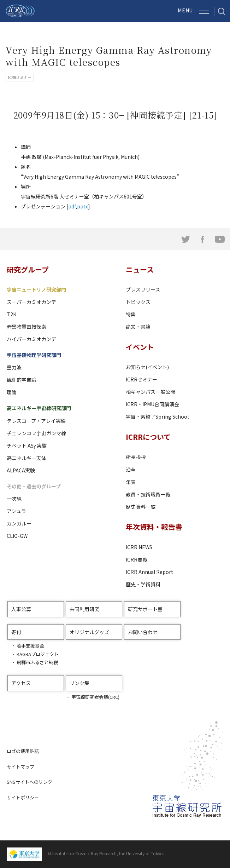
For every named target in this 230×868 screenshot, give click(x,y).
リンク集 (79, 683)
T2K (11, 314)
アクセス (21, 683)
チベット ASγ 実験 (27, 446)
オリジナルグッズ (89, 632)
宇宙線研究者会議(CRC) (95, 697)
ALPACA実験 (21, 470)
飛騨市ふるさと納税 (37, 662)
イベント (140, 347)
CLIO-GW (17, 536)
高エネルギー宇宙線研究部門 (39, 408)
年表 (131, 482)
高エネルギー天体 (26, 458)
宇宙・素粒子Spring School (157, 416)
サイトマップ (20, 767)
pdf (72, 206)
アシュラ (16, 511)
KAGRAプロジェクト (38, 654)
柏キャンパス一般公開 (151, 392)
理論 (12, 392)
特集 (131, 314)
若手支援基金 (30, 646)
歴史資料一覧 (141, 507)
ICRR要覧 (137, 559)
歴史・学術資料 (143, 584)
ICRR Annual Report (149, 572)
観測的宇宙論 (22, 380)
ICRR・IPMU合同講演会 (152, 404)
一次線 (14, 499)
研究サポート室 (145, 609)
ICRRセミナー (141, 379)
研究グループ (28, 269)
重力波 (14, 367)
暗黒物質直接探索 (26, 327)
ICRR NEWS (139, 547)
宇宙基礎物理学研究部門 (34, 355)
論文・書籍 (138, 327)
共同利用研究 (84, 609)
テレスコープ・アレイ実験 (36, 421)
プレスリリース (143, 289)
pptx (82, 206)
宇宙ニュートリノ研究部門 (36, 289)
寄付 (16, 632)
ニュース (140, 269)
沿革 (131, 470)
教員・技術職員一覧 (148, 494)
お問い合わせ (143, 632)
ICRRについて (148, 437)
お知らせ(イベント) (147, 367)
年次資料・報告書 (154, 527)
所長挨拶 (136, 457)
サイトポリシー (23, 797)
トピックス (138, 302)
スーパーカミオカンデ (31, 302)
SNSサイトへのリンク (30, 782)
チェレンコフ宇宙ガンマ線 (36, 433)
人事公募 (21, 609)
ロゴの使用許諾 (23, 751)
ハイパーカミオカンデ (31, 339)
